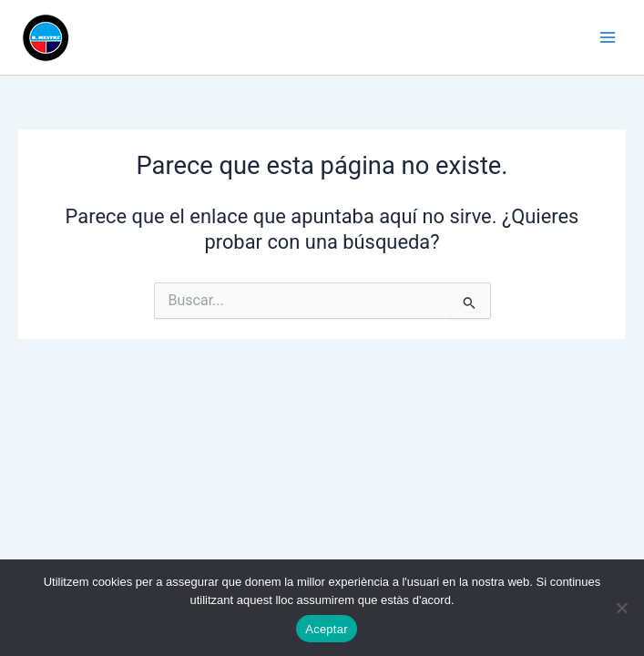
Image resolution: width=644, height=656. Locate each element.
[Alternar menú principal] (608, 37)
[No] (621, 608)
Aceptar (327, 629)
